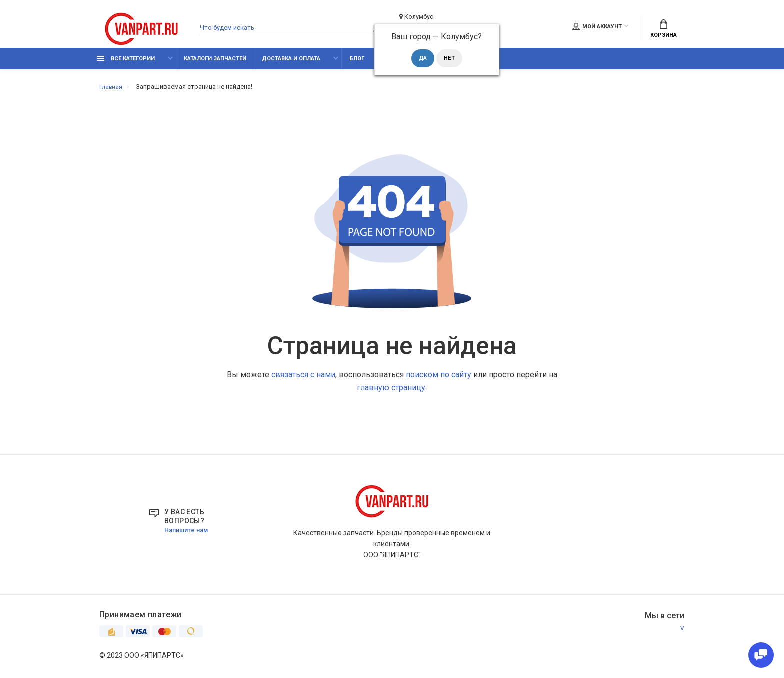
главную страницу (391, 393)
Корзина (664, 31)
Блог (357, 64)
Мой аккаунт (597, 28)
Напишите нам (189, 535)
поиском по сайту (439, 380)
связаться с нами (303, 380)
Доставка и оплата (291, 64)
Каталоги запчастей (215, 64)
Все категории (126, 64)
